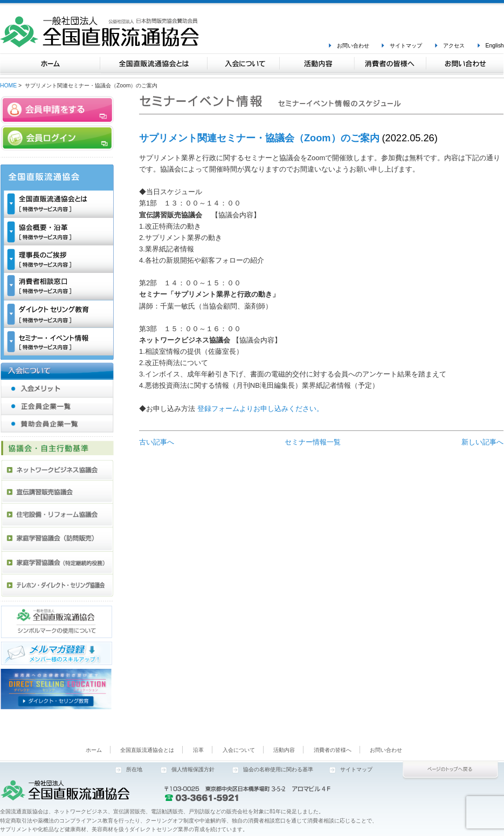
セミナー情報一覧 (313, 442)
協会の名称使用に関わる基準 (278, 769)
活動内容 (284, 750)
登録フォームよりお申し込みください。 (260, 409)
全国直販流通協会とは (147, 750)
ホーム (94, 750)
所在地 (134, 769)
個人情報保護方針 (193, 769)
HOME (8, 85)
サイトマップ (406, 46)
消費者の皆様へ (333, 750)
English (495, 46)
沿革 (198, 750)
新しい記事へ (482, 442)
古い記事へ (157, 442)
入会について (239, 750)
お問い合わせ (353, 46)
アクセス (454, 46)
